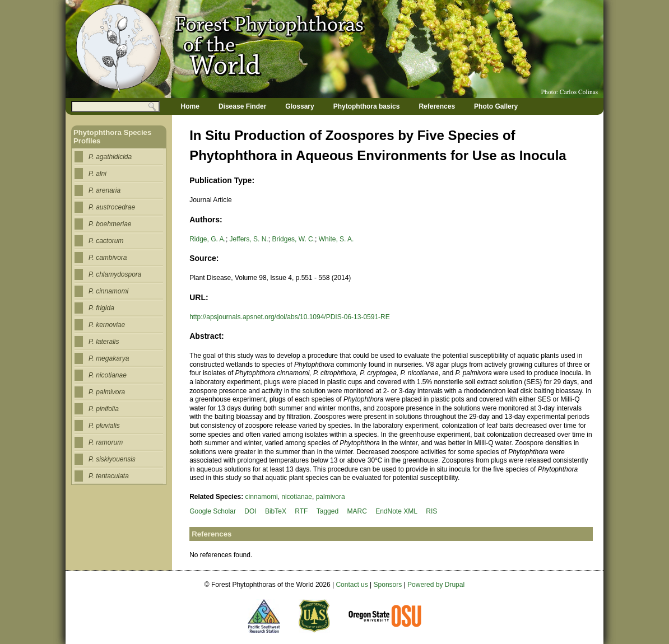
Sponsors (388, 585)
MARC (357, 511)
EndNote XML (396, 511)
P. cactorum (106, 241)
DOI (250, 511)
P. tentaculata (109, 476)
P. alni (97, 174)
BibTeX (276, 511)
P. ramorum (106, 442)
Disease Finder (242, 106)
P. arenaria (104, 190)
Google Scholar (213, 511)
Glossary (299, 106)
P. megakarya (109, 358)
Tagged (327, 511)
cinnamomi (262, 497)
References (437, 106)
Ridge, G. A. (208, 239)
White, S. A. (336, 239)
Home (190, 106)
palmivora (331, 497)
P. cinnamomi (108, 291)
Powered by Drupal (436, 585)
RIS (431, 511)
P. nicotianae (108, 375)
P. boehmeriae (110, 224)
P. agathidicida (110, 157)
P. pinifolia (104, 409)
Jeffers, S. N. (249, 239)
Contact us (352, 585)
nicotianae (297, 497)
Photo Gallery (496, 106)
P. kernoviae (107, 325)
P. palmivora (107, 392)
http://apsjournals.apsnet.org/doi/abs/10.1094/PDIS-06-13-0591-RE (290, 317)
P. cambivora (108, 258)
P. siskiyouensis (112, 459)
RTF (301, 511)
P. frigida (101, 308)
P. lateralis (104, 342)
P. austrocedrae (112, 207)
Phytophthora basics (367, 106)
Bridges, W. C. (293, 239)
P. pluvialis (104, 426)
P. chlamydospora (115, 274)
